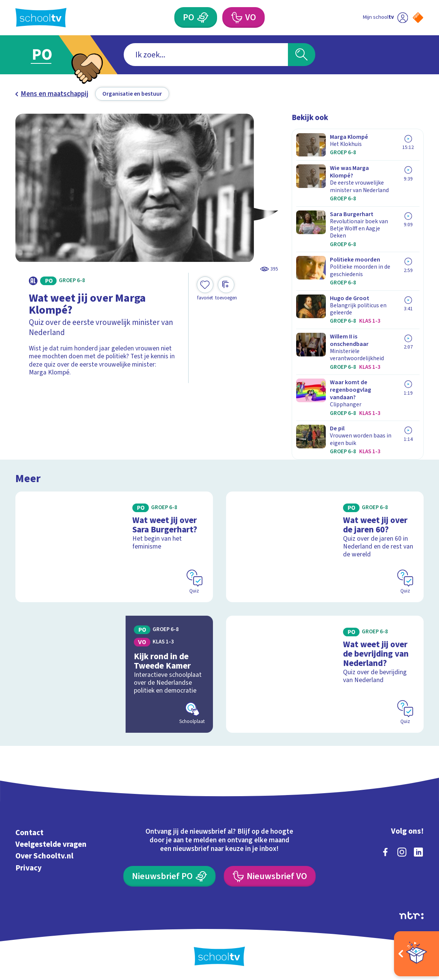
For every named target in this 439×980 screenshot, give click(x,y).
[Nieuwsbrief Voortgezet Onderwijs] (270, 876)
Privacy (28, 868)
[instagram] (402, 852)
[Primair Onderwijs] (196, 17)
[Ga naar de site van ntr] (411, 915)
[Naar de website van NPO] (418, 18)
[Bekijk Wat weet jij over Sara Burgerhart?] (114, 547)
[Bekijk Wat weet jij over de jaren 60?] (325, 547)
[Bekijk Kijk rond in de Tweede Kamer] (114, 674)
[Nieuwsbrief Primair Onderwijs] (169, 876)
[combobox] (206, 54)
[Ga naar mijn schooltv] (385, 17)
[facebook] (385, 852)
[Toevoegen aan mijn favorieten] (205, 289)
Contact (29, 833)
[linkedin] (418, 852)
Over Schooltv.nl (44, 856)
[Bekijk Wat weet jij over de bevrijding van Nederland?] (325, 674)
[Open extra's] (417, 954)
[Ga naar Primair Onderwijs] (51, 55)
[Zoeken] (301, 54)
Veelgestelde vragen (51, 844)
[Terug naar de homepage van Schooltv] (41, 18)
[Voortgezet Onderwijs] (243, 17)
